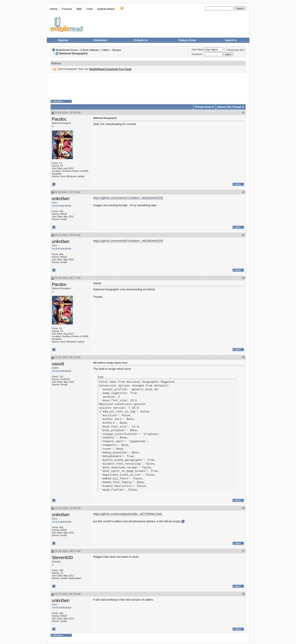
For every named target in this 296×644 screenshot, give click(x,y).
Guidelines (100, 40)
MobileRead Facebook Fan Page (110, 69)
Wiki (79, 9)
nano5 (58, 364)
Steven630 (63, 558)
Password (197, 54)
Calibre (106, 50)
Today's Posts (187, 40)
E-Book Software (90, 50)
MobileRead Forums (67, 50)
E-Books (141, 40)
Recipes (117, 50)
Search (231, 40)
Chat (89, 9)
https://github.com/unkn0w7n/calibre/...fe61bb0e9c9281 (128, 198)
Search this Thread (229, 107)
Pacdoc (59, 119)
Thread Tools (203, 107)
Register (63, 40)
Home (54, 9)
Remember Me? (234, 50)
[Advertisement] (148, 86)
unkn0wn (61, 199)
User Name (198, 50)
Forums (67, 9)
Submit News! (106, 9)
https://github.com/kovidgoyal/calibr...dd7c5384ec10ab (128, 514)
